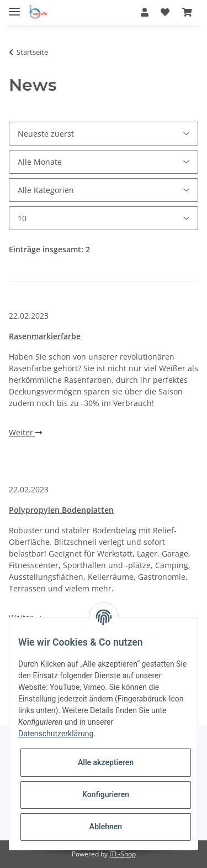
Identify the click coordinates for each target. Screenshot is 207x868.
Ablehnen (106, 827)
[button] (145, 12)
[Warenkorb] (187, 12)
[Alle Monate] (104, 162)
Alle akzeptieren (106, 762)
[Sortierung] (104, 134)
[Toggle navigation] (14, 7)
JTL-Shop (123, 854)
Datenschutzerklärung (56, 734)
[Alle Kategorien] (104, 190)
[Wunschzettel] (165, 12)
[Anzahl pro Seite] (104, 218)
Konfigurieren (106, 794)
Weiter (25, 432)
